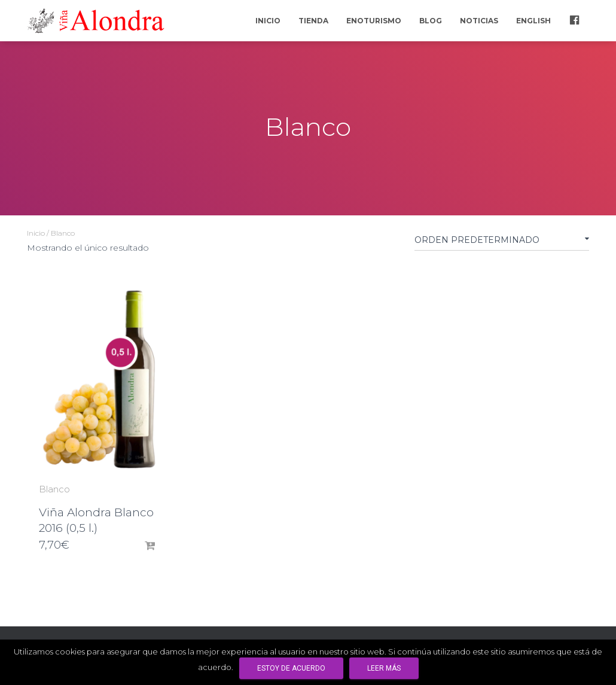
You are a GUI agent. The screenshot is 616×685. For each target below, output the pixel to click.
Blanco (54, 489)
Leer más (384, 668)
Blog (431, 21)
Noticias (479, 21)
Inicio (268, 21)
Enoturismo (374, 21)
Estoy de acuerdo (291, 668)
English (533, 21)
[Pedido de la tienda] (502, 242)
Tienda (313, 21)
